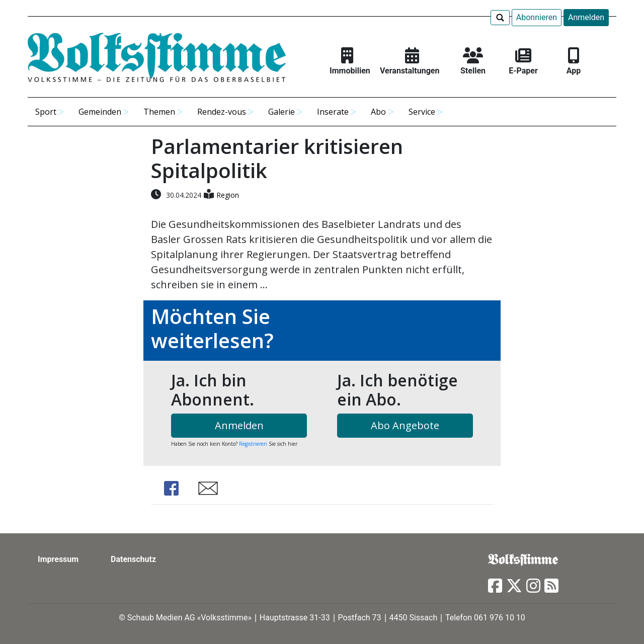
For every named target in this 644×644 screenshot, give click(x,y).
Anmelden (586, 17)
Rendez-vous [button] (222, 112)
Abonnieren (537, 17)
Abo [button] (378, 112)
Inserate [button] (333, 112)
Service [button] (422, 112)
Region (228, 195)
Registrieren (253, 444)
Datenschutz (133, 559)
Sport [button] (46, 112)
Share (171, 488)
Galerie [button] (281, 112)
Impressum (58, 559)
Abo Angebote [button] (405, 425)
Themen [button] (159, 112)
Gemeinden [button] (100, 112)
